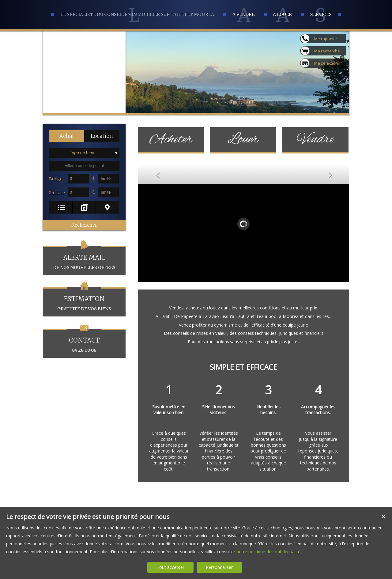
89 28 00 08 (84, 341)
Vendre (316, 139)
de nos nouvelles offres (84, 258)
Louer (243, 139)
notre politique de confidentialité (268, 552)
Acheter (171, 139)
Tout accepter (170, 567)
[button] (67, 136)
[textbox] (84, 166)
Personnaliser (219, 567)
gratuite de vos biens (84, 299)
